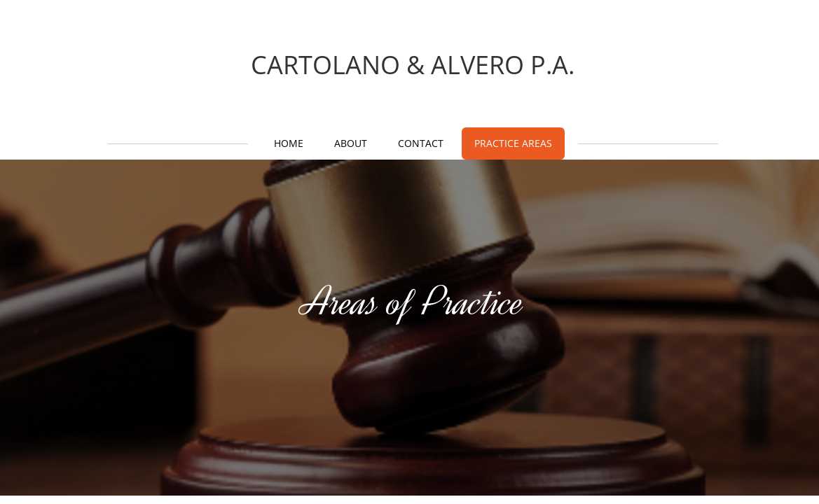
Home (289, 143)
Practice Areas (513, 143)
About (351, 143)
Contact (421, 143)
